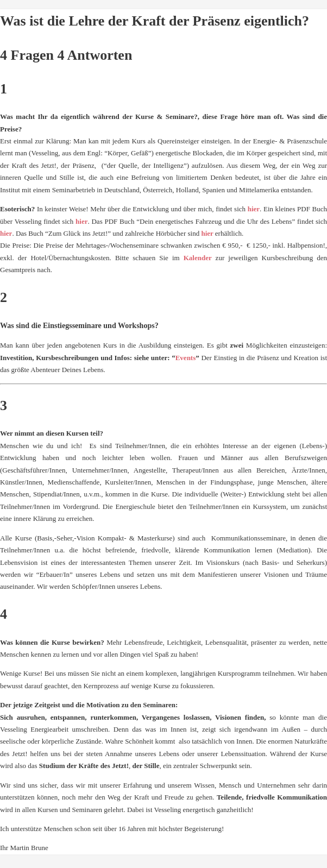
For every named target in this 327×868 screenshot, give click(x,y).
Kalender (200, 258)
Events (186, 358)
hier (254, 209)
